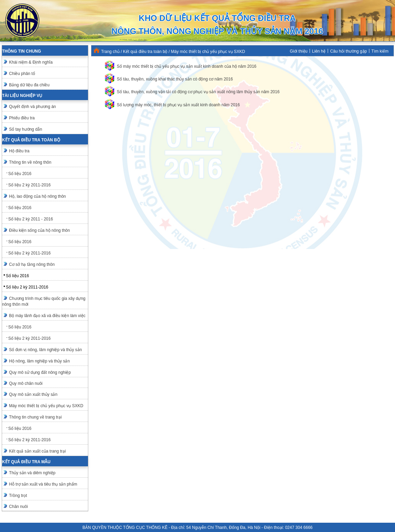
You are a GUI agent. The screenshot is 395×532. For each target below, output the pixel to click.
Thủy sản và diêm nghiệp (32, 473)
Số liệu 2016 (20, 174)
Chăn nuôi (18, 507)
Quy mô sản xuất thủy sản (33, 394)
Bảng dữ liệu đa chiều (29, 85)
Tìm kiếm (380, 51)
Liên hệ (319, 51)
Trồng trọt (18, 496)
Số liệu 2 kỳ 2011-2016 (29, 185)
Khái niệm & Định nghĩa (31, 62)
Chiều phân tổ (22, 74)
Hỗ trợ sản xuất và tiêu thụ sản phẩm (43, 484)
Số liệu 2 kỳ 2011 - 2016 (31, 219)
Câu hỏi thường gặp (348, 51)
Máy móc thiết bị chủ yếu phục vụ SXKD (46, 406)
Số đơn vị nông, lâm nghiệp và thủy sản (45, 350)
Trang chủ (110, 52)
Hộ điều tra (19, 151)
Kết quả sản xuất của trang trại (37, 451)
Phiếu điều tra (22, 118)
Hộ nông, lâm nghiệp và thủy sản (39, 361)
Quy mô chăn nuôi (26, 383)
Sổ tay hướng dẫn (25, 129)
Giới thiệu (299, 51)
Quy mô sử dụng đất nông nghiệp (40, 372)
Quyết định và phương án (32, 107)
